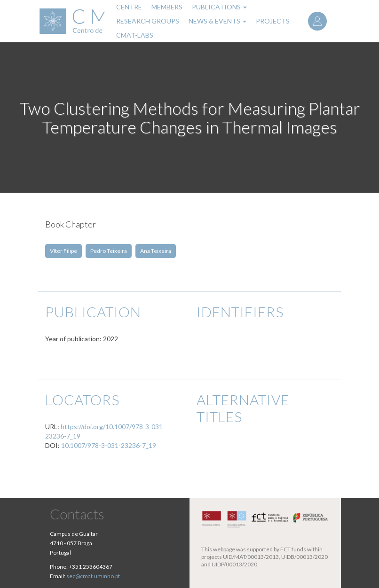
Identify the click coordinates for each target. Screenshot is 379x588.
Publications (219, 7)
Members (167, 7)
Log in (317, 21)
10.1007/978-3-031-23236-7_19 (109, 445)
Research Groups (148, 21)
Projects (273, 21)
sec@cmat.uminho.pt (93, 576)
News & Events (217, 21)
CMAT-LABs (135, 35)
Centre (129, 7)
